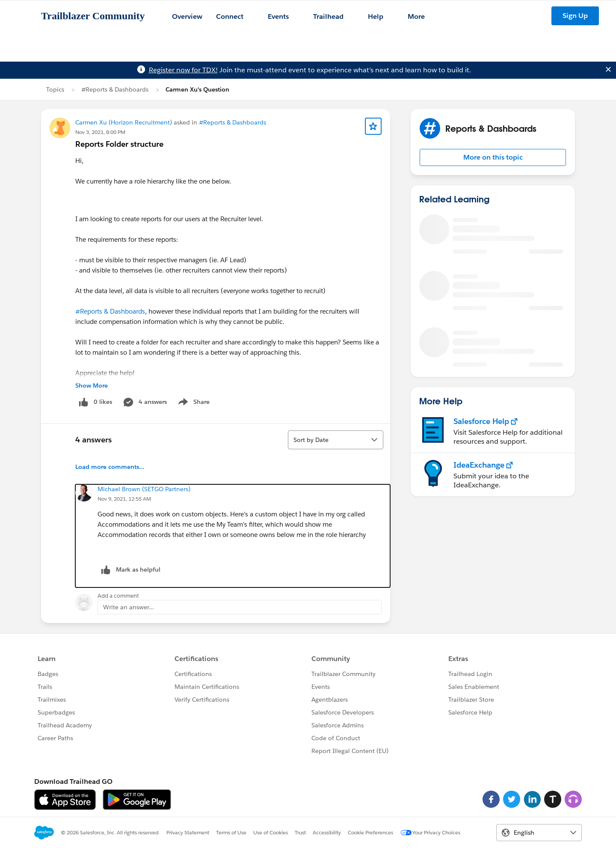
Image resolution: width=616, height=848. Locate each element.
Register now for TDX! (183, 70)
